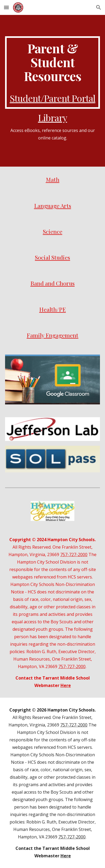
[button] (6, 7)
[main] (52, 73)
